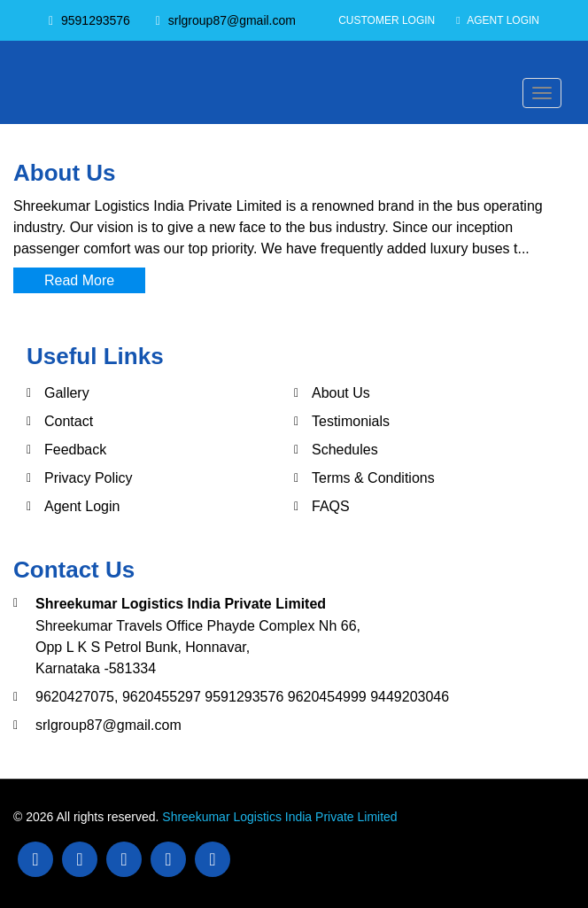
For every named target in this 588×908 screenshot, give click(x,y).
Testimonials (351, 421)
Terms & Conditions (373, 478)
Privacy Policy (89, 478)
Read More (79, 280)
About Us (341, 393)
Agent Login (498, 20)
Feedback (75, 450)
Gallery (67, 393)
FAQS (331, 506)
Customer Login (387, 20)
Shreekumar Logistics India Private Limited (279, 817)
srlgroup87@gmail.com (108, 725)
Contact (69, 421)
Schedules (345, 450)
